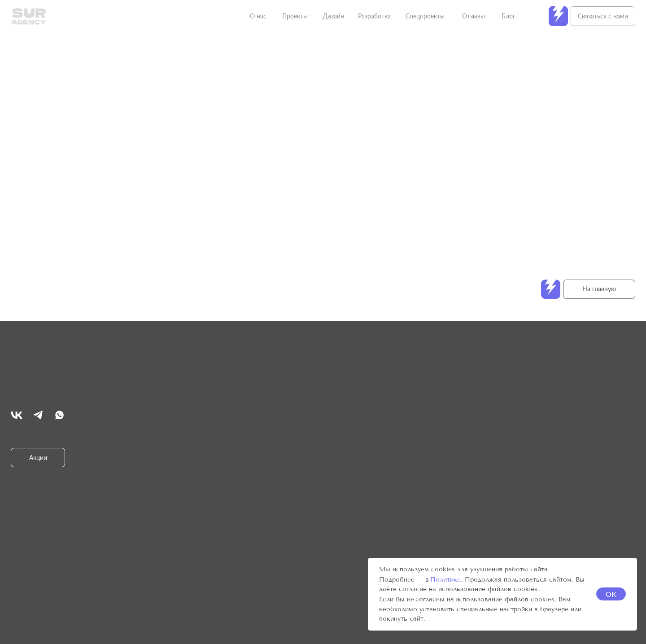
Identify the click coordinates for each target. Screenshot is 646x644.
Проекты (295, 16)
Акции (38, 458)
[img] (17, 415)
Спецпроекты (425, 16)
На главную (599, 289)
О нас (258, 16)
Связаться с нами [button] (603, 16)
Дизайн (333, 16)
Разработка (374, 16)
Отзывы (474, 16)
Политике (445, 580)
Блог (509, 16)
